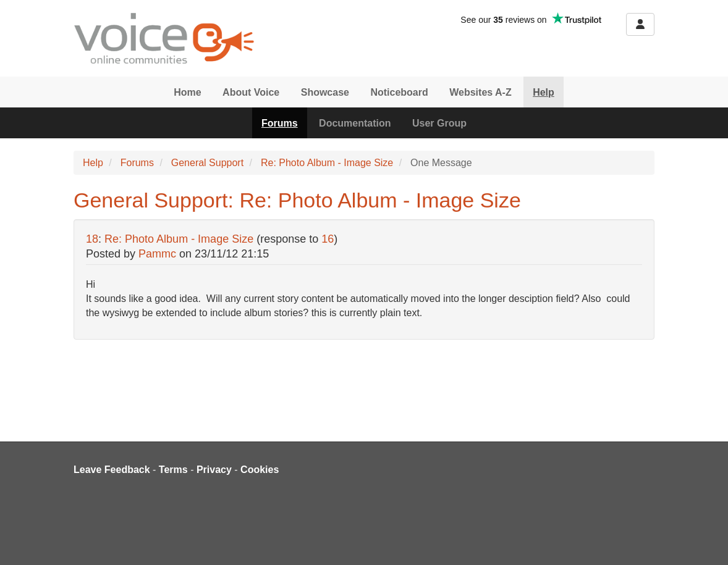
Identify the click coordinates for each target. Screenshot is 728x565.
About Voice (251, 92)
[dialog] (705, 540)
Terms (173, 470)
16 (328, 239)
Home (187, 92)
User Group (439, 123)
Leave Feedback (112, 470)
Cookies (260, 470)
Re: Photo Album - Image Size (327, 163)
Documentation (355, 123)
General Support (207, 163)
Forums (280, 123)
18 (92, 239)
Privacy (214, 470)
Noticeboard (399, 92)
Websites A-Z (480, 92)
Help (544, 92)
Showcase (325, 92)
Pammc (157, 254)
